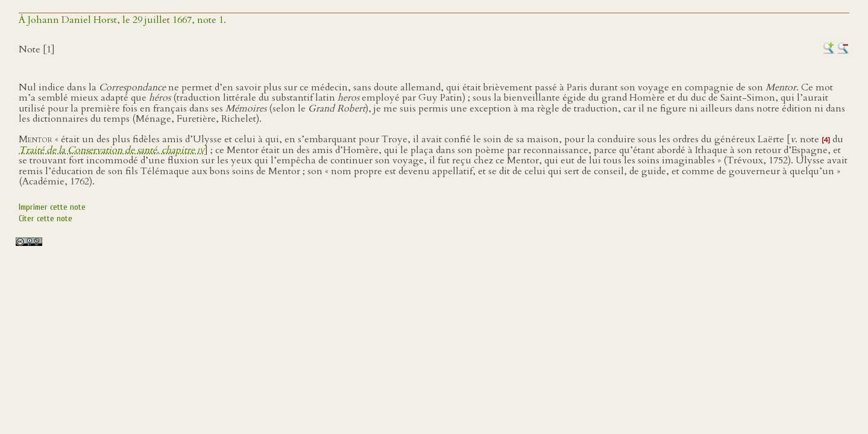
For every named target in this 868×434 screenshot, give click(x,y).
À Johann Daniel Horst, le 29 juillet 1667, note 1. (122, 20)
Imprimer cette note (52, 207)
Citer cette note (46, 219)
